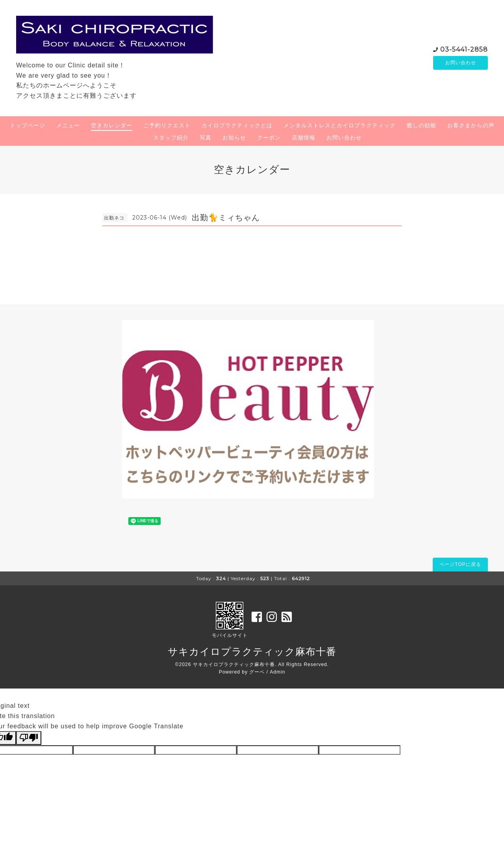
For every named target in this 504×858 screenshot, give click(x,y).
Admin (277, 672)
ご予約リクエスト (167, 125)
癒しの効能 (422, 125)
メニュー (68, 125)
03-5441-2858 (464, 49)
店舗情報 (304, 138)
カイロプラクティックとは (237, 125)
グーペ (257, 672)
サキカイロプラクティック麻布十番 (252, 651)
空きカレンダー (112, 125)
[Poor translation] (29, 738)
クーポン (269, 138)
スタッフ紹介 (171, 138)
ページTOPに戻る (460, 564)
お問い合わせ (461, 63)
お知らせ (234, 138)
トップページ (28, 125)
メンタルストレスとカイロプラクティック (340, 125)
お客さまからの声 (471, 125)
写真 (206, 138)
